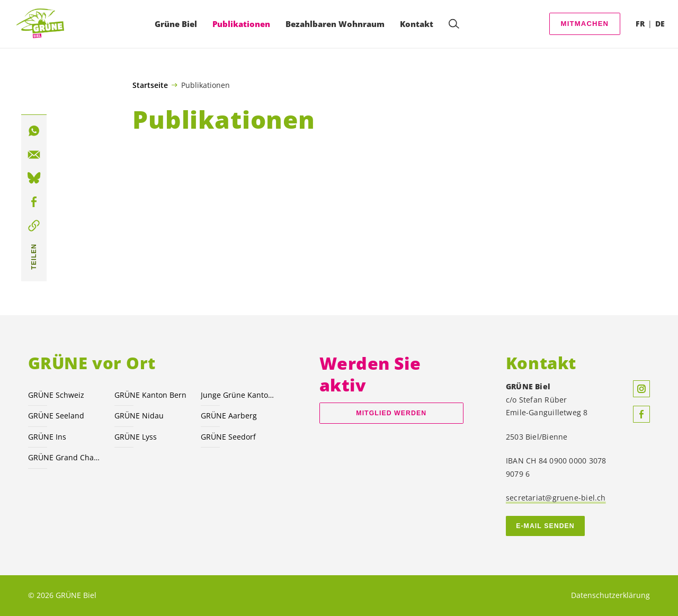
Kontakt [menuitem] (417, 24)
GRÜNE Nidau (139, 416)
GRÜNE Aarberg (229, 416)
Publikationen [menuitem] (241, 24)
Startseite (150, 85)
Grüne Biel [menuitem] (176, 24)
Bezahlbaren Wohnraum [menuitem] (335, 24)
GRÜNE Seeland (56, 416)
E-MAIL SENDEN (545, 526)
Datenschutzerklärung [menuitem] (610, 595)
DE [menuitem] (660, 24)
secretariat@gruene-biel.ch (556, 498)
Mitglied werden (391, 413)
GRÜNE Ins (47, 437)
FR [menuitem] (640, 24)
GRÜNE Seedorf (228, 437)
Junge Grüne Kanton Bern (238, 395)
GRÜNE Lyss (136, 437)
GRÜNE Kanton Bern (150, 395)
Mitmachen (585, 24)
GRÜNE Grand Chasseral (65, 457)
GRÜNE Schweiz (56, 395)
